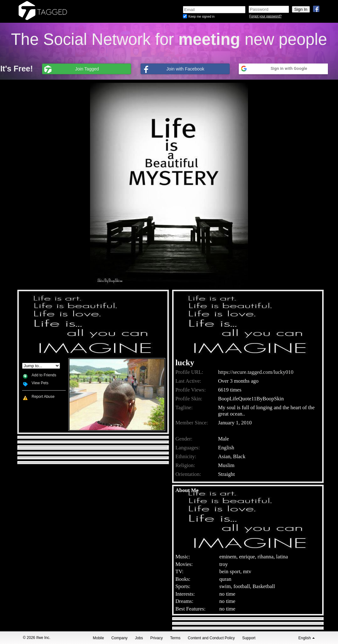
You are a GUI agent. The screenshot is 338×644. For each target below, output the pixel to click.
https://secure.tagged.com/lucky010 (256, 372)
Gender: (184, 439)
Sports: (183, 586)
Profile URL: (189, 372)
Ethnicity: (186, 456)
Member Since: (192, 423)
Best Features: (190, 609)
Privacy (157, 638)
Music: (183, 557)
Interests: (185, 594)
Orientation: (188, 474)
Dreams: (184, 601)
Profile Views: (190, 390)
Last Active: (188, 381)
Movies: (184, 564)
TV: (179, 571)
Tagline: (184, 407)
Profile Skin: (189, 399)
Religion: (185, 465)
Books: (183, 579)
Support (249, 638)
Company (119, 638)
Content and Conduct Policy (211, 638)
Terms (175, 638)
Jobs (139, 638)
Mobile (98, 638)
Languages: (187, 448)
